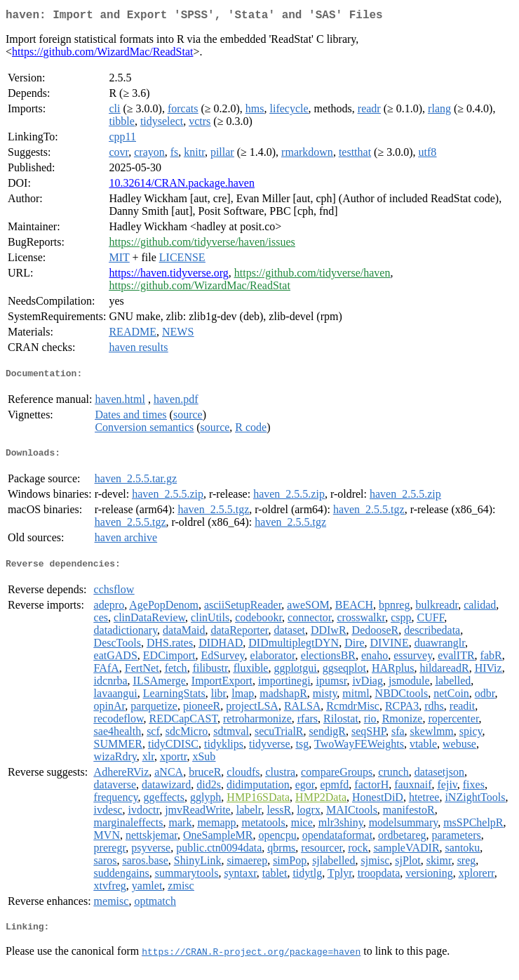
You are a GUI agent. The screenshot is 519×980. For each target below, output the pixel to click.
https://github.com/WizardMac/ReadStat (102, 54)
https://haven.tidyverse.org (168, 276)
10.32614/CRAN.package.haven (182, 186)
